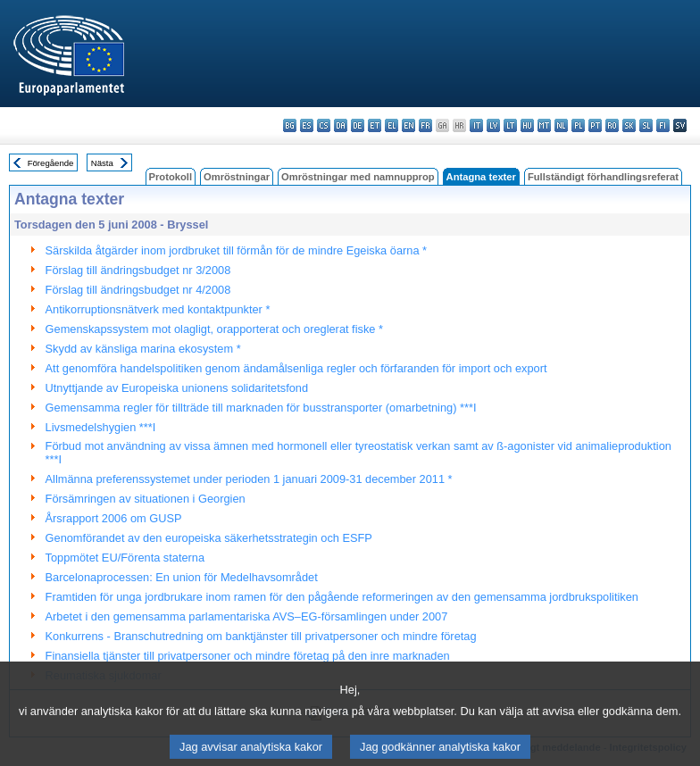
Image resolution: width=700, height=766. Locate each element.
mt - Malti (544, 125)
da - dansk (341, 125)
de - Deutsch (358, 125)
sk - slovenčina (629, 125)
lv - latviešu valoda (493, 125)
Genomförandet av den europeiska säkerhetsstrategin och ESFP (209, 538)
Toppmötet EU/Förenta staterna (125, 558)
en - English (408, 125)
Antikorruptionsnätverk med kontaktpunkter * (158, 309)
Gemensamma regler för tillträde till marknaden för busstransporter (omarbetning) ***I (261, 408)
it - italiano (476, 125)
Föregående (51, 163)
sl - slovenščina (646, 125)
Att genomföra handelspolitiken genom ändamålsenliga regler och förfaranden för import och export (296, 368)
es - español (307, 125)
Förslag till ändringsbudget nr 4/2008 (138, 290)
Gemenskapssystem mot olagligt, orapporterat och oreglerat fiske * (214, 329)
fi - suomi (663, 125)
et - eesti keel (375, 125)
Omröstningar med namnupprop (358, 177)
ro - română (612, 125)
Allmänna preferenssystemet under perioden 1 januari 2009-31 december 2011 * (249, 479)
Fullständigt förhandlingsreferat (603, 177)
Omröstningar (237, 177)
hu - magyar (527, 125)
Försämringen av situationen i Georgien (146, 499)
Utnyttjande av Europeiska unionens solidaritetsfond (177, 388)
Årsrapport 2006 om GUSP (114, 518)
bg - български (290, 125)
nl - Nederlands (561, 125)
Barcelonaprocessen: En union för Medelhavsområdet (182, 577)
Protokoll (171, 177)
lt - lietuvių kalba (510, 125)
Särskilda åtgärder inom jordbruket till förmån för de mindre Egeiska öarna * (236, 250)
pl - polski (578, 125)
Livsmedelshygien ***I (101, 427)
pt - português (595, 125)
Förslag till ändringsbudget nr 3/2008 (138, 270)
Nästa (102, 163)
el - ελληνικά (392, 125)
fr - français (425, 125)
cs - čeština (324, 125)
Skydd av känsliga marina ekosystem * (143, 349)
